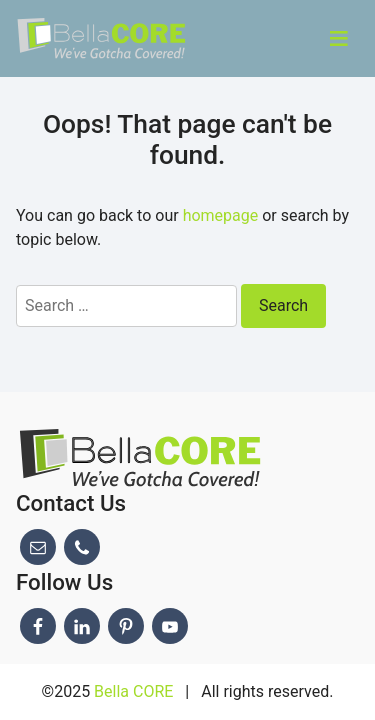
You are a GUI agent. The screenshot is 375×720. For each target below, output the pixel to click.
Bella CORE (133, 691)
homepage (221, 215)
